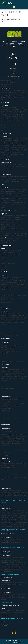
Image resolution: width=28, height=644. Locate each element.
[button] (14, 7)
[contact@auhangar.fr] (14, 64)
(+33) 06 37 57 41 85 (13, 58)
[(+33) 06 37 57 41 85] (13, 54)
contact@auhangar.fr (14, 68)
